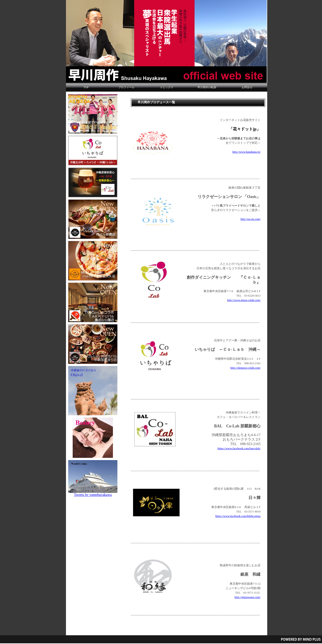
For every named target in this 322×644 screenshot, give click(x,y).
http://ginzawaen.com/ (248, 597)
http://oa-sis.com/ (251, 219)
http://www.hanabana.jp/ (246, 152)
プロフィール (126, 87)
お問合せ (247, 87)
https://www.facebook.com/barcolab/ (239, 448)
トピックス (167, 87)
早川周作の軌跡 (207, 87)
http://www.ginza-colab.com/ (244, 300)
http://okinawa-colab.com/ (245, 368)
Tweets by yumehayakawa (93, 495)
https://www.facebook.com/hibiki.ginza (238, 516)
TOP (86, 87)
